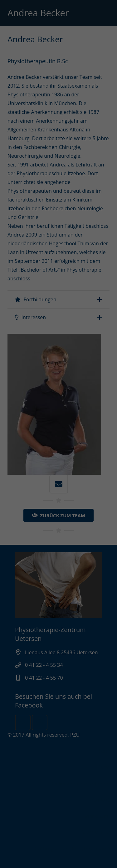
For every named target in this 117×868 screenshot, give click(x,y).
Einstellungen (50, 454)
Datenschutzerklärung (27, 448)
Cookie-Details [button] (29, 533)
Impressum (91, 533)
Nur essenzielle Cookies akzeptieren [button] (59, 499)
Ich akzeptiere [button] (59, 486)
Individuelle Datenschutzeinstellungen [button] (59, 516)
